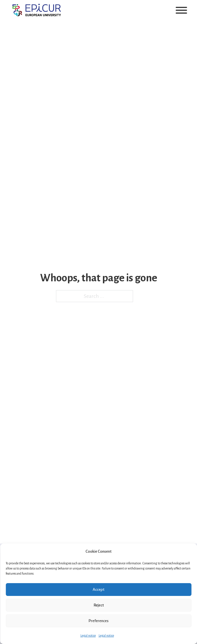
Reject (99, 605)
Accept (98, 590)
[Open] (181, 10)
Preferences (98, 621)
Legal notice (88, 635)
